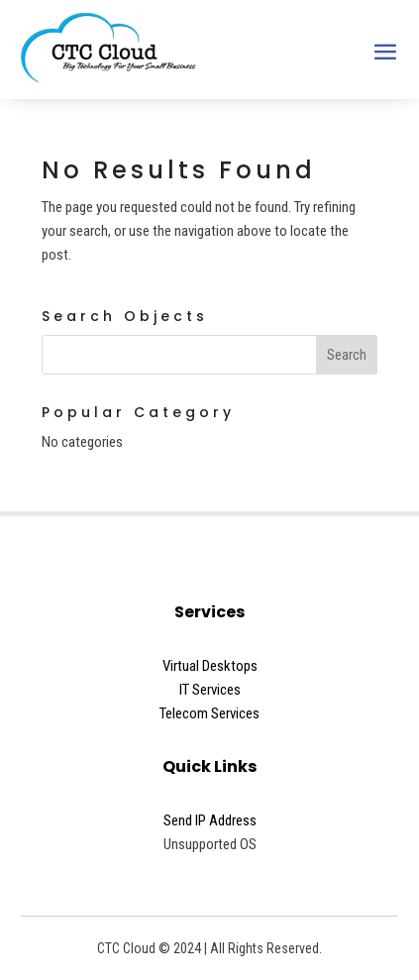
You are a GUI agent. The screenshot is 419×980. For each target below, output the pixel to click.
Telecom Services (209, 713)
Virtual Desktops (210, 666)
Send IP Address (210, 820)
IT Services (210, 690)
